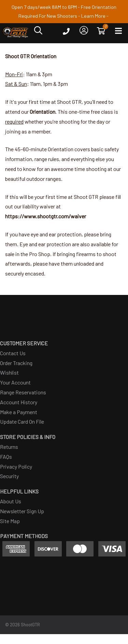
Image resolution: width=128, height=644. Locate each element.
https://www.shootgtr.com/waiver (46, 216)
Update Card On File (22, 421)
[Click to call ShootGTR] (66, 33)
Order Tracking (16, 363)
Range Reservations (23, 392)
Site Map (10, 521)
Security (9, 476)
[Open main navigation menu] (118, 32)
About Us (11, 501)
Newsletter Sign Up (22, 511)
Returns (9, 447)
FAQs (6, 457)
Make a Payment (19, 412)
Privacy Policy (16, 466)
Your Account (15, 382)
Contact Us (13, 353)
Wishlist (9, 372)
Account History (19, 402)
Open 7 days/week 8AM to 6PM (44, 7)
